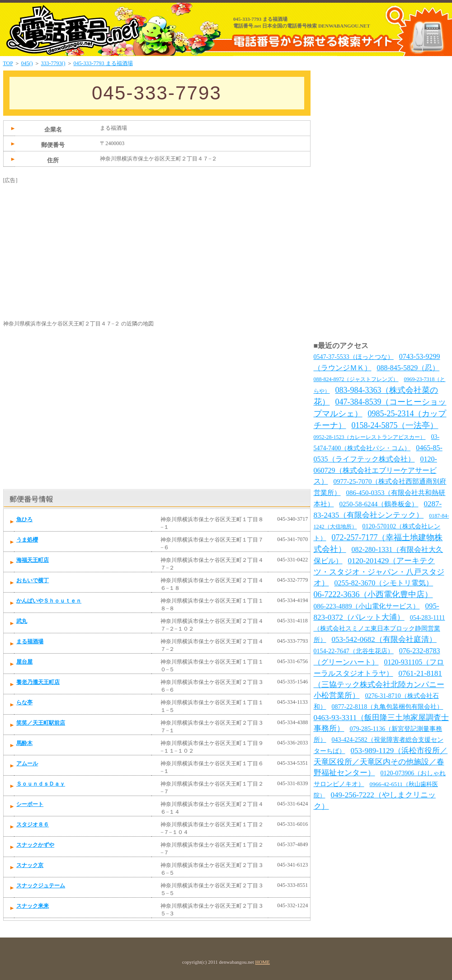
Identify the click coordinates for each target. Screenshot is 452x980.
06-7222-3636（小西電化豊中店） (373, 594)
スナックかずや (35, 845)
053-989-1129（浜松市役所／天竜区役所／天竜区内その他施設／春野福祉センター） (381, 762)
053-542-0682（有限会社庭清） (384, 639)
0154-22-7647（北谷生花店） (354, 651)
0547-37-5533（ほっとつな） (354, 357)
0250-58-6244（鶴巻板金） (379, 504)
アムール (27, 763)
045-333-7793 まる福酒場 (103, 63)
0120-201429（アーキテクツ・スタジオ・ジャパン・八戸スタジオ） (379, 572)
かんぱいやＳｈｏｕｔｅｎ (49, 601)
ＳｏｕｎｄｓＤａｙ (41, 784)
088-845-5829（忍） (408, 368)
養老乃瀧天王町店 (38, 682)
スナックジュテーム (41, 886)
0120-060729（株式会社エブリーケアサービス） (375, 470)
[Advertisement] (71, 241)
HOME (263, 962)
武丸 (22, 621)
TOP (8, 63)
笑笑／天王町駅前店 (41, 723)
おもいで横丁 (33, 580)
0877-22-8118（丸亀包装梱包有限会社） (388, 707)
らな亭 (24, 702)
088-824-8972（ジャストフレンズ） (356, 379)
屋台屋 (24, 662)
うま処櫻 (27, 540)
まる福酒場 (30, 641)
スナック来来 (33, 906)
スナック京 (30, 865)
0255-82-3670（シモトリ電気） (384, 583)
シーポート (30, 804)
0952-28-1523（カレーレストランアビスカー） (370, 437)
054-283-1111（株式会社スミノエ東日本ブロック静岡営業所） (379, 629)
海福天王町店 (33, 560)
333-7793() (53, 63)
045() (27, 63)
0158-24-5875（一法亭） (395, 425)
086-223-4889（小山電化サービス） (367, 606)
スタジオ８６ (33, 825)
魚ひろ (24, 519)
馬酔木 (24, 743)
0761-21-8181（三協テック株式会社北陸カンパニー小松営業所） (379, 684)
